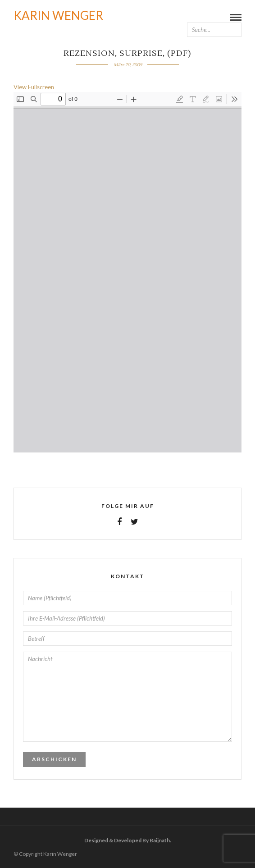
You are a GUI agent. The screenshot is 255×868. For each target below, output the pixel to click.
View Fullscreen (34, 87)
